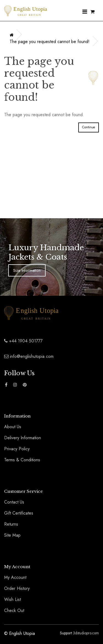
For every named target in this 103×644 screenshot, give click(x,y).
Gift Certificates (19, 513)
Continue (89, 127)
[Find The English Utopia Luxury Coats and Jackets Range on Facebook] (6, 385)
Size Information (27, 270)
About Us (13, 427)
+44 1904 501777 (23, 341)
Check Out (14, 610)
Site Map (12, 535)
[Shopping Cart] (92, 12)
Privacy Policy (17, 449)
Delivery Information (23, 438)
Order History (17, 588)
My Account (15, 577)
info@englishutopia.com (29, 356)
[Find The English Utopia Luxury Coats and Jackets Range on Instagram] (15, 385)
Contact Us (14, 502)
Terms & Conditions (22, 460)
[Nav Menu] (85, 12)
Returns (11, 524)
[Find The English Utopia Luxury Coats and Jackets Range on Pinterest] (25, 385)
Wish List (12, 599)
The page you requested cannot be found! (50, 42)
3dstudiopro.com (86, 633)
